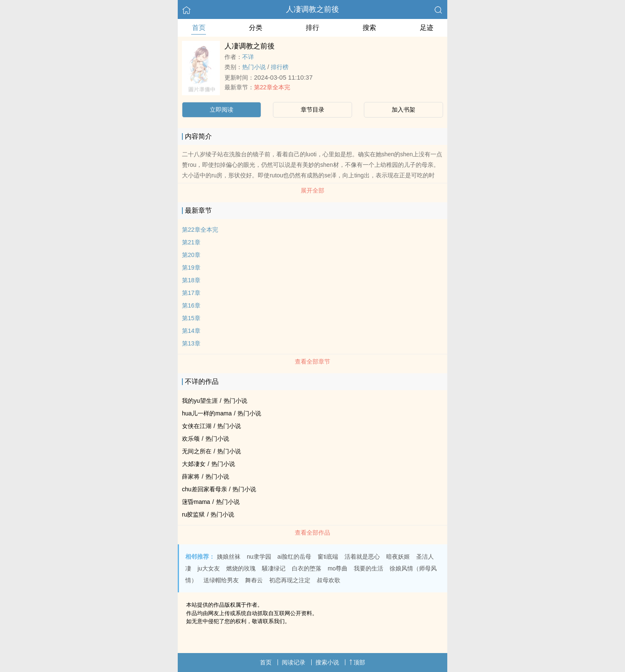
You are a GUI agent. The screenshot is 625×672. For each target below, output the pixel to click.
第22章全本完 (272, 87)
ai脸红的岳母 (295, 557)
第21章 (191, 242)
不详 (248, 57)
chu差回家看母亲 (204, 489)
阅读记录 (294, 662)
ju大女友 (209, 568)
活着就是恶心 (362, 557)
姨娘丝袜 (229, 557)
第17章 (191, 293)
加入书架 (403, 110)
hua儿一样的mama (207, 413)
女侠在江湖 (197, 426)
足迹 (427, 28)
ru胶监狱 (193, 514)
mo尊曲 (338, 568)
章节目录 (312, 110)
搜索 (369, 28)
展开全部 (312, 190)
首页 (199, 28)
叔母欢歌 (329, 580)
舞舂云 (254, 580)
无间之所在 (197, 451)
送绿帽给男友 (221, 580)
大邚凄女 (194, 464)
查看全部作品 (312, 533)
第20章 (191, 255)
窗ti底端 (328, 557)
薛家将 (191, 477)
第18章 (191, 280)
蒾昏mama (196, 502)
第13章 (191, 343)
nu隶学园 (259, 557)
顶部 (357, 662)
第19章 (191, 268)
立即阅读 (222, 110)
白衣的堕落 (307, 568)
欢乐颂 (191, 439)
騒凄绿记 (274, 568)
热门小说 (254, 67)
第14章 (191, 331)
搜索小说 (327, 662)
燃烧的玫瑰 (241, 568)
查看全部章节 (312, 361)
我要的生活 (369, 568)
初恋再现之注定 (290, 580)
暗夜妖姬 (398, 557)
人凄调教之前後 (312, 9)
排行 (312, 28)
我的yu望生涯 (200, 401)
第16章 (191, 305)
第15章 (191, 318)
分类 (256, 28)
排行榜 (280, 67)
